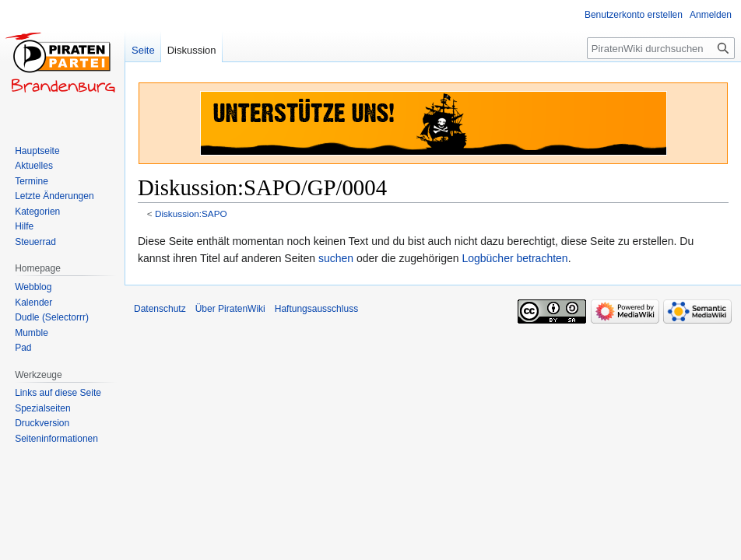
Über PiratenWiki (230, 309)
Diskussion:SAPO (191, 213)
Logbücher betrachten (514, 258)
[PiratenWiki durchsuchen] (661, 48)
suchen (336, 258)
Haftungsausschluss (316, 309)
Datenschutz (160, 309)
